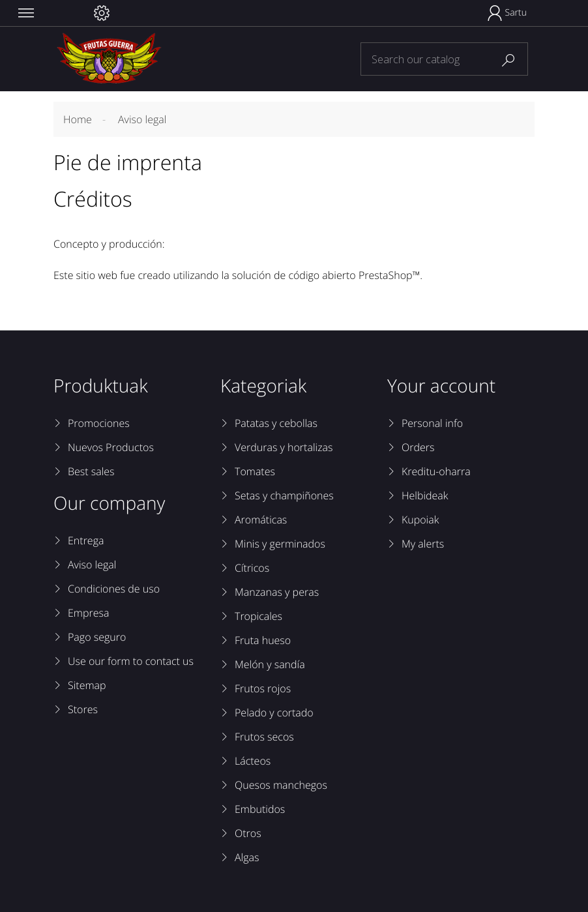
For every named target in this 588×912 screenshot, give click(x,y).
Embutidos (260, 809)
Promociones (99, 423)
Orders (418, 447)
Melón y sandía (270, 664)
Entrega (86, 540)
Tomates (255, 471)
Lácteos (253, 761)
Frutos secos (264, 737)
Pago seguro (97, 637)
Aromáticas (261, 520)
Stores (83, 709)
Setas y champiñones (284, 495)
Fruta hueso (263, 640)
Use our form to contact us (131, 661)
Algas (247, 857)
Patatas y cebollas (276, 423)
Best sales (91, 471)
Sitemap (87, 685)
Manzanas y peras (277, 592)
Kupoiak (420, 520)
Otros (248, 833)
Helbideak (425, 495)
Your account (441, 386)
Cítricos (252, 568)
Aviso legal (92, 565)
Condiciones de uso (114, 589)
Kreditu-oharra (436, 471)
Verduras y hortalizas (284, 447)
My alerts (423, 544)
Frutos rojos (263, 688)
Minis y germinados (280, 544)
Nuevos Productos (111, 447)
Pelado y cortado (274, 713)
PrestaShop (386, 275)
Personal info (432, 423)
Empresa (88, 613)
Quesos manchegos (281, 785)
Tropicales (258, 616)
